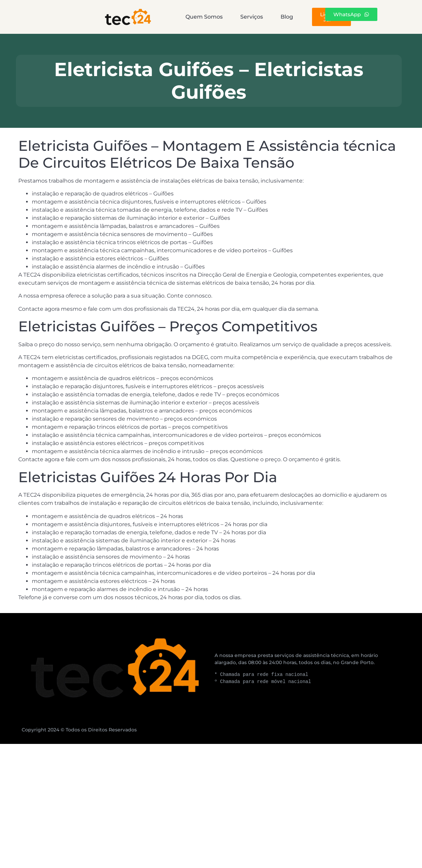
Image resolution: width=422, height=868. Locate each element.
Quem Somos (152, 17)
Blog (261, 17)
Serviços (213, 17)
